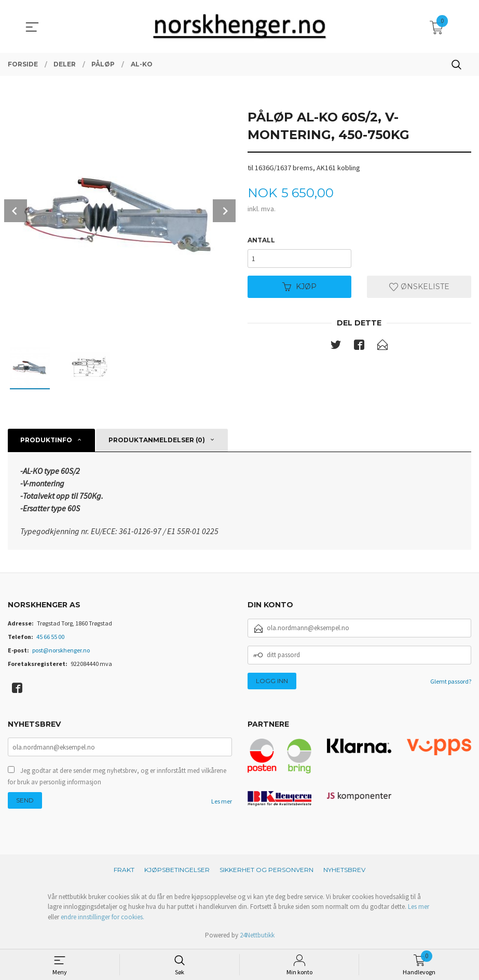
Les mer (222, 801)
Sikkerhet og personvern (266, 870)
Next (224, 211)
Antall (261, 240)
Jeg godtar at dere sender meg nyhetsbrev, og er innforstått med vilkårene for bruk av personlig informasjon (117, 776)
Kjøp (299, 287)
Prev (16, 211)
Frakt (124, 870)
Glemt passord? (451, 681)
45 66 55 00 (50, 637)
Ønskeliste (419, 287)
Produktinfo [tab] (46, 440)
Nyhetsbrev (344, 870)
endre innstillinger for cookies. (102, 917)
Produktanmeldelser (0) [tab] (157, 440)
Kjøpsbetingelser (177, 870)
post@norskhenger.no (61, 650)
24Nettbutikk (257, 935)
